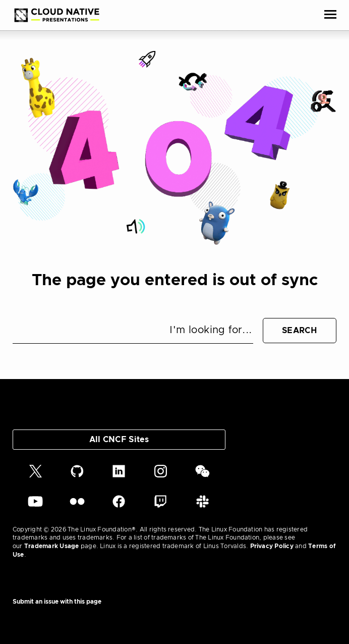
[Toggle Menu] (330, 15)
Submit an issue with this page (57, 602)
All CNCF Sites (119, 440)
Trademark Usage (52, 546)
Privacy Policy (272, 546)
